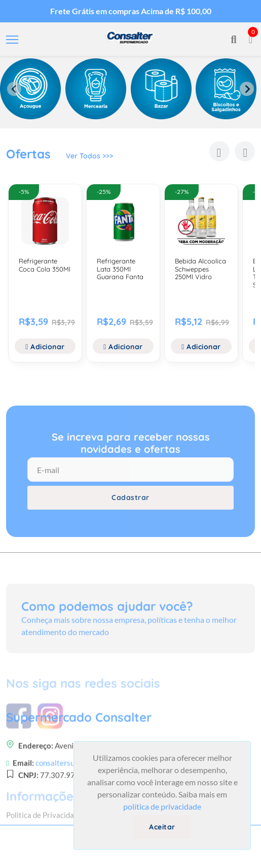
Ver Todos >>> (89, 156)
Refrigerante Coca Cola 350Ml (45, 265)
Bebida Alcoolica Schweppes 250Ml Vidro (200, 269)
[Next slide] (247, 89)
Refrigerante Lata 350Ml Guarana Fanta (120, 269)
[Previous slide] (14, 89)
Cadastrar (130, 497)
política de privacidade (162, 806)
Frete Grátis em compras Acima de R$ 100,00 (131, 11)
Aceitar (162, 827)
